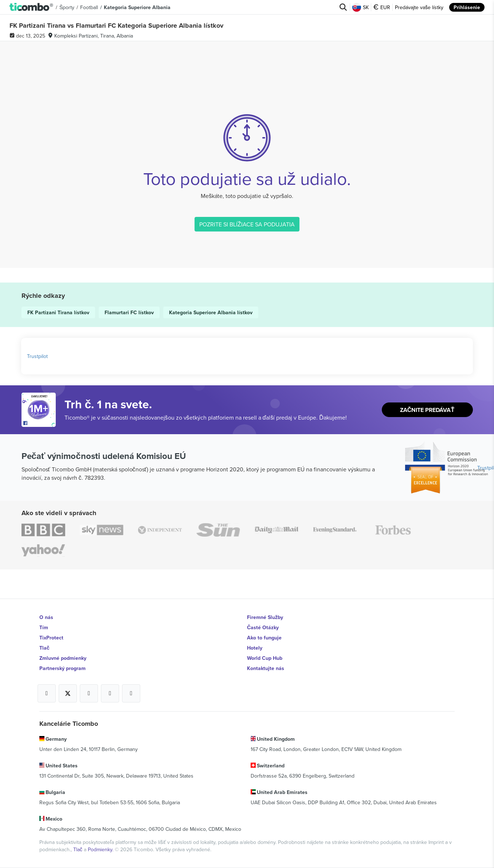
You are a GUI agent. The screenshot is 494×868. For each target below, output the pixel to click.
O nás (46, 617)
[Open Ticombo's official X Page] (68, 693)
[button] (32, 7)
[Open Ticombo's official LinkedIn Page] (131, 693)
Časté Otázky (263, 627)
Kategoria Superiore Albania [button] (137, 7)
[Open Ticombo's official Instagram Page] (89, 693)
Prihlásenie (467, 7)
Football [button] (89, 7)
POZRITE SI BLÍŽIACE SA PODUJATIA (247, 224)
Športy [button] (67, 7)
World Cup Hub (265, 658)
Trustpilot (37, 356)
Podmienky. (101, 849)
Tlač (44, 648)
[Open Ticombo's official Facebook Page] (40, 423)
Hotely (255, 648)
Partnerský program (62, 668)
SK (360, 7)
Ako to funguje (264, 638)
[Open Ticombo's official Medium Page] (110, 693)
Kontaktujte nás (266, 668)
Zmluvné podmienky (63, 658)
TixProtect (51, 638)
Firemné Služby (265, 617)
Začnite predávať (427, 410)
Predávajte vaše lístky (419, 7)
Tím (44, 627)
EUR (382, 7)
